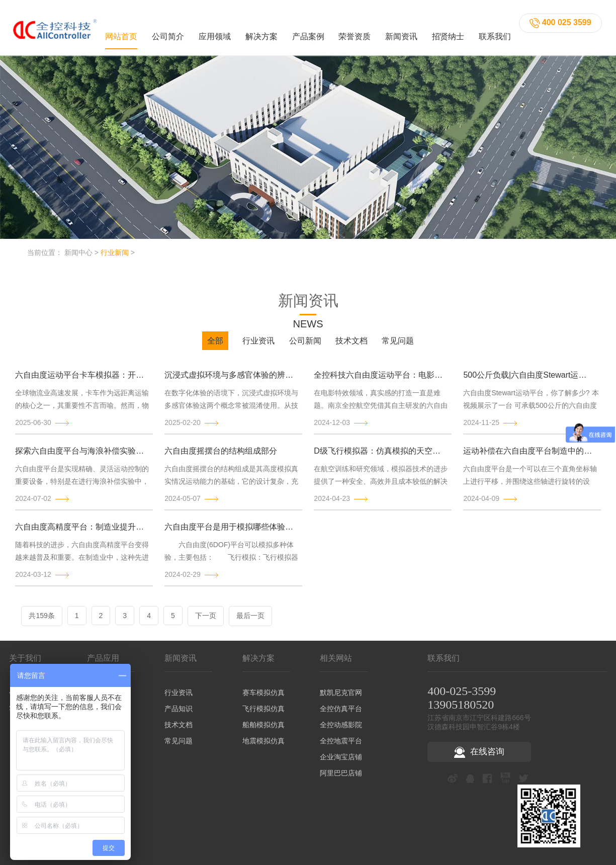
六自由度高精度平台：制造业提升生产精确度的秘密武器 (80, 532)
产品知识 (179, 714)
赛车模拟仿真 (263, 698)
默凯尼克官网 (341, 698)
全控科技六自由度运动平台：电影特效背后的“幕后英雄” (379, 380)
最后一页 (250, 621)
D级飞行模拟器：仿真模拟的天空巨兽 (379, 456)
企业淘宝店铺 (341, 762)
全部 (215, 347)
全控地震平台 (341, 746)
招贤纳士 (448, 33)
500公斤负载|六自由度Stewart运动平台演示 (529, 380)
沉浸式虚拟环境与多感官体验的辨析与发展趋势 (230, 380)
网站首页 (121, 33)
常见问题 (398, 347)
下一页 (206, 621)
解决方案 (261, 33)
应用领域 (215, 33)
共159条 (41, 621)
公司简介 (168, 33)
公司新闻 (305, 347)
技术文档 (351, 347)
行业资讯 (258, 347)
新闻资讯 (401, 33)
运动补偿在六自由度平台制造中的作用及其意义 (529, 456)
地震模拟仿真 (263, 746)
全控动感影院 (341, 730)
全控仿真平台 (341, 714)
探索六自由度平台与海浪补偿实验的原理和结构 (80, 456)
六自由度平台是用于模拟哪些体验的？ (230, 532)
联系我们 (495, 33)
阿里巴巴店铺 (341, 778)
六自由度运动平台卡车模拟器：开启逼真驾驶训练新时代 (80, 380)
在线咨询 (479, 758)
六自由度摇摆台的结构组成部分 (221, 456)
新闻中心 (78, 258)
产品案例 (308, 33)
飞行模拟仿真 (263, 714)
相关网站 (336, 664)
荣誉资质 (355, 33)
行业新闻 (115, 258)
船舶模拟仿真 (263, 730)
